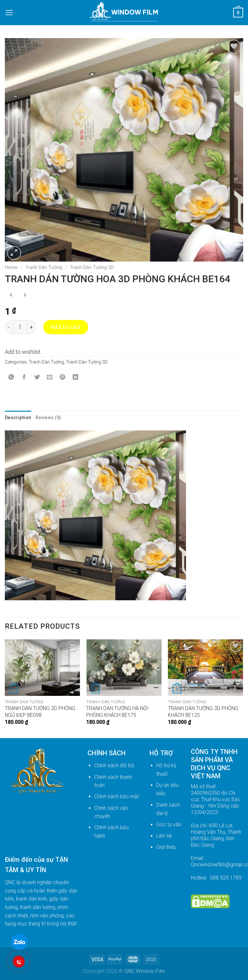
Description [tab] (18, 418)
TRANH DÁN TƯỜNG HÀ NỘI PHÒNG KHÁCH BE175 (117, 712)
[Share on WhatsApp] (11, 378)
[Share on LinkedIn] (75, 378)
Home (11, 267)
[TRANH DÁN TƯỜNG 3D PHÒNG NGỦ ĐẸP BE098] (42, 668)
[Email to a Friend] (50, 378)
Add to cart (66, 327)
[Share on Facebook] (24, 378)
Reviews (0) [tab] (48, 418)
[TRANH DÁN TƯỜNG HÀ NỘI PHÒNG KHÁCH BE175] (124, 668)
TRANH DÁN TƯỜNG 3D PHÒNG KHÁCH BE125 (203, 712)
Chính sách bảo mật (117, 796)
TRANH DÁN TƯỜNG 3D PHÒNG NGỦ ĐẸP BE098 (40, 712)
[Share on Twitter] (37, 378)
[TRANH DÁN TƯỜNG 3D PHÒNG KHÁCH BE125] (206, 668)
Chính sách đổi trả (114, 765)
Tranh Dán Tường (44, 267)
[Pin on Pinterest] (63, 378)
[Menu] (9, 13)
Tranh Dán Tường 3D (92, 267)
